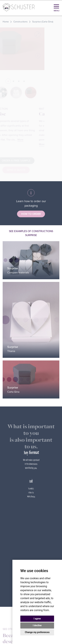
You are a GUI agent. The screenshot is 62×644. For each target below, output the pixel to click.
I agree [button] (37, 619)
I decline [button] (37, 625)
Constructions (21, 22)
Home (6, 22)
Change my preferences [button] (37, 632)
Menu (57, 11)
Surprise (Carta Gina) (43, 22)
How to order (31, 214)
